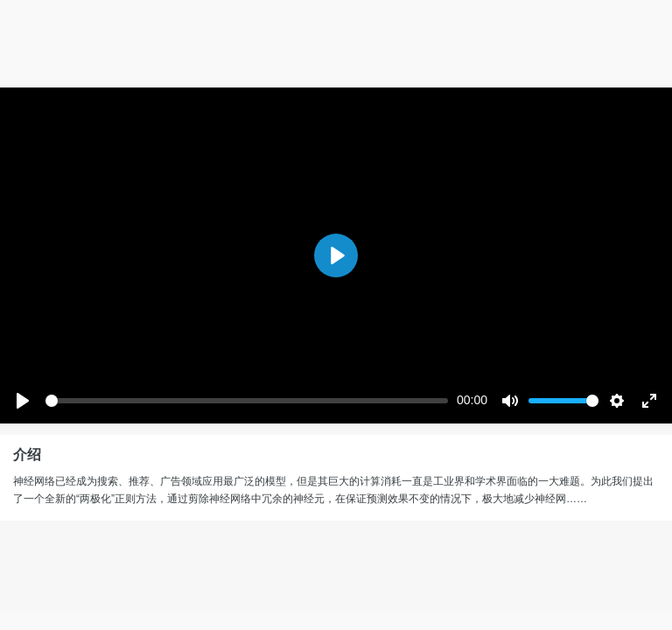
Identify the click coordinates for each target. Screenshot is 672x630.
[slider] (247, 401)
